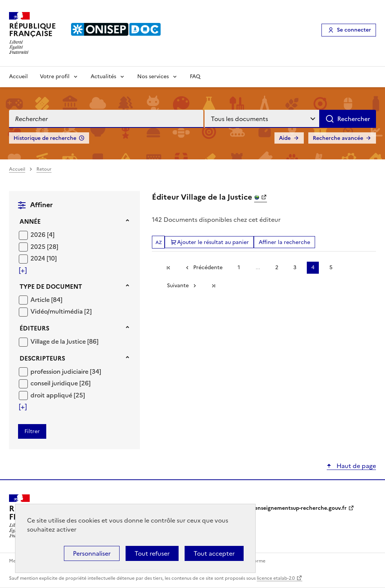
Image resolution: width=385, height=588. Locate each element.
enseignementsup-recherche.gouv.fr (301, 508)
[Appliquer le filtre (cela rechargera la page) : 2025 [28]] (44, 246)
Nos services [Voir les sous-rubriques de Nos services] (153, 77)
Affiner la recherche (284, 242)
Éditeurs (34, 328)
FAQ (195, 77)
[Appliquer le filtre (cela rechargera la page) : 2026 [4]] (42, 234)
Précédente (208, 267)
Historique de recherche (45, 138)
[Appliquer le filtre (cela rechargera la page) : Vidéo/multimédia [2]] (61, 311)
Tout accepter (214, 553)
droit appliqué (52, 395)
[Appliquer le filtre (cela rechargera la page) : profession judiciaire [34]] (66, 371)
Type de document (51, 286)
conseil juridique (55, 383)
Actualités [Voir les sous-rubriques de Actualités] (103, 77)
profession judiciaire (60, 371)
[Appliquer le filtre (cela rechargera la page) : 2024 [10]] (44, 258)
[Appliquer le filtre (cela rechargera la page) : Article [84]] (46, 299)
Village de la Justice (59, 341)
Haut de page (355, 466)
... (258, 267)
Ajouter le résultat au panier (213, 242)
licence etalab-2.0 (276, 578)
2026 (39, 235)
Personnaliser (92, 553)
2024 (39, 258)
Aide (285, 138)
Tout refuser (152, 553)
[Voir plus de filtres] (23, 270)
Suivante (178, 286)
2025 (39, 247)
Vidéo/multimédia (57, 311)
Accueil (18, 77)
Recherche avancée (338, 138)
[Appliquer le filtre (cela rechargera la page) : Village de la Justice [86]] (64, 341)
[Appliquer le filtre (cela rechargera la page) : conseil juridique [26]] (61, 383)
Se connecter (354, 30)
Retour (44, 169)
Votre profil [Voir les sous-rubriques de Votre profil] (55, 77)
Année (30, 221)
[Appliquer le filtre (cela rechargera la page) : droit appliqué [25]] (58, 395)
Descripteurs (42, 358)
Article (41, 300)
